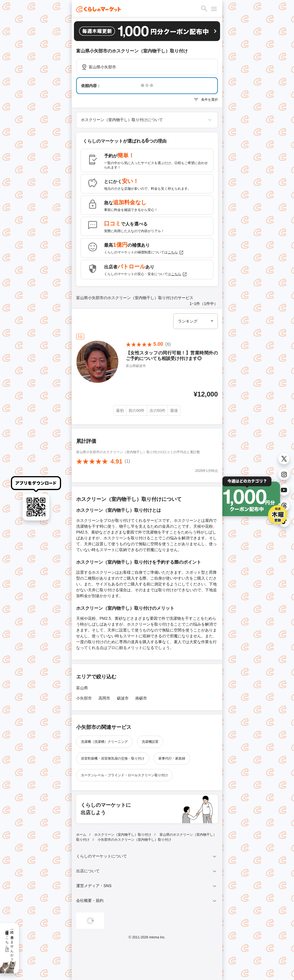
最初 (120, 410)
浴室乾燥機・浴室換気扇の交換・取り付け (113, 758)
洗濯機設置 (150, 742)
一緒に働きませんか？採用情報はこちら (9, 944)
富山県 (82, 688)
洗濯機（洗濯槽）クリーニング (104, 742)
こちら (176, 253)
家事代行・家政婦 (172, 758)
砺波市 (123, 698)
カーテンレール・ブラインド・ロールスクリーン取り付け (124, 775)
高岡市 (104, 698)
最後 (174, 410)
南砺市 (141, 698)
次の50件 (158, 410)
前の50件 (137, 410)
